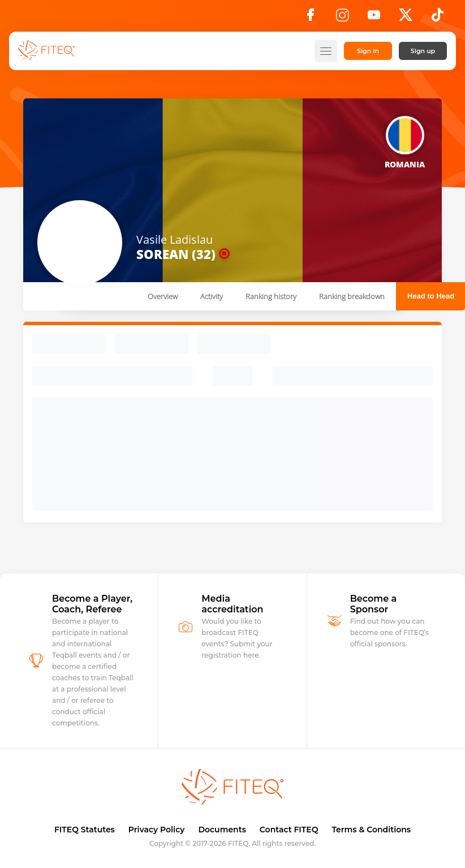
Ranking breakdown (352, 296)
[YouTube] (374, 18)
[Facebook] (311, 18)
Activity (212, 296)
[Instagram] (342, 18)
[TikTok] (438, 18)
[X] (406, 18)
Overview (163, 296)
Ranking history (271, 296)
